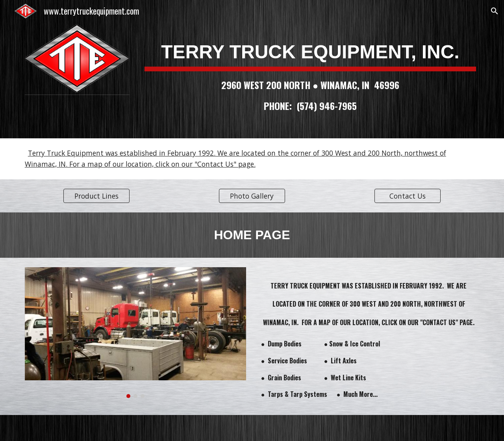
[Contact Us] (408, 196)
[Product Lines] (96, 196)
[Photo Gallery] (252, 196)
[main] (310, 69)
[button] (495, 11)
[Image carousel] (135, 333)
